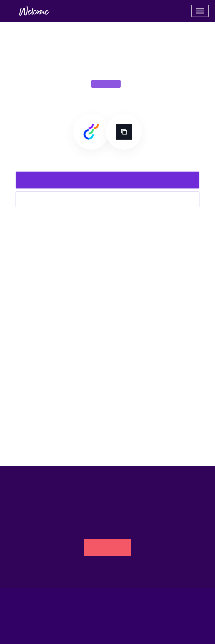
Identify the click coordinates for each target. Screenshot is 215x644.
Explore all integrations (107, 199)
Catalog (107, 628)
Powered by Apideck (108, 609)
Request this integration (107, 180)
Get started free (107, 547)
